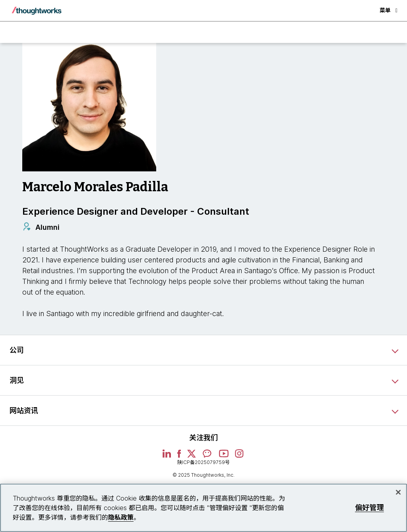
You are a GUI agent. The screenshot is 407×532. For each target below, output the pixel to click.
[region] (203, 508)
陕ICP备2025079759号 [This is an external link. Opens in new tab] (203, 462)
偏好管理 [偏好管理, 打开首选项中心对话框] (369, 508)
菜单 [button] (389, 10)
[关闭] (398, 492)
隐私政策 (121, 517)
